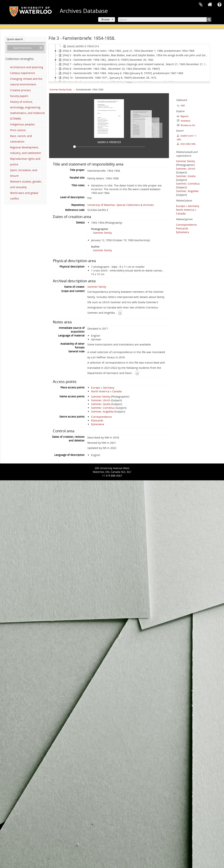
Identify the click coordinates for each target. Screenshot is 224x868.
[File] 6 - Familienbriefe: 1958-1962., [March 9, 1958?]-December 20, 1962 (106, 60)
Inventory (184, 121)
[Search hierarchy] (25, 48)
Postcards (97, 420)
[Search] (165, 20)
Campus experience (22, 73)
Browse (105, 19)
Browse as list (186, 125)
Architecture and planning (27, 67)
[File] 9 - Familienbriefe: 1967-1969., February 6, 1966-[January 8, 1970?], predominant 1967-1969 (120, 73)
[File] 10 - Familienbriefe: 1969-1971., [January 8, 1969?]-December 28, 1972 (107, 78)
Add (183, 105)
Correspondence (101, 417)
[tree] (129, 63)
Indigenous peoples (22, 124)
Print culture (18, 130)
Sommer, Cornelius (103, 408)
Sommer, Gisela (101, 404)
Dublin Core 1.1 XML (187, 138)
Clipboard (201, 5)
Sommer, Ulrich (101, 400)
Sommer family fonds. (61, 90)
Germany (109, 388)
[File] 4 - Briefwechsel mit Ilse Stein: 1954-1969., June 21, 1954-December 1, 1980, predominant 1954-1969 (126, 51)
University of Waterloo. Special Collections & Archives (121, 205)
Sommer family (102, 233)
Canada (117, 391)
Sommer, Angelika (102, 411)
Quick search (15, 39)
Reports (183, 116)
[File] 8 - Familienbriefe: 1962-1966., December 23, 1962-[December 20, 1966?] (109, 69)
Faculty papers (19, 96)
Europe (96, 388)
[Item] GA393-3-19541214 (81, 46)
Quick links (219, 5)
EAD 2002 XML (186, 144)
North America (100, 391)
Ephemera (98, 424)
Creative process (20, 90)
